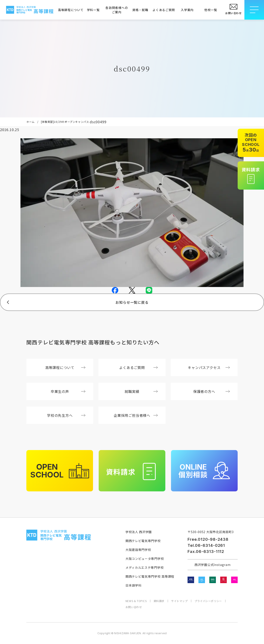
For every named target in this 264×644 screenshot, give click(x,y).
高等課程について (70, 10)
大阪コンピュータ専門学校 (145, 559)
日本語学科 (134, 585)
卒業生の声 (68, 391)
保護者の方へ (212, 391)
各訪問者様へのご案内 (117, 10)
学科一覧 (93, 10)
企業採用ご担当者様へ (136, 415)
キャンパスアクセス (209, 367)
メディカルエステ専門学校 (145, 567)
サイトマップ (179, 601)
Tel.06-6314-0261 (206, 545)
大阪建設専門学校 (138, 550)
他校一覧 (211, 10)
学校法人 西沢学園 (139, 532)
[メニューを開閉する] (254, 10)
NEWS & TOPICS (136, 601)
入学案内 (187, 10)
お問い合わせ (134, 607)
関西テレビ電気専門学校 (143, 541)
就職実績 (141, 391)
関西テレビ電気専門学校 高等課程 (150, 576)
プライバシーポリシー (208, 601)
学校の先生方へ (66, 415)
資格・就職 (140, 10)
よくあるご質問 (164, 10)
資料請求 (159, 601)
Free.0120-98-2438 (208, 539)
